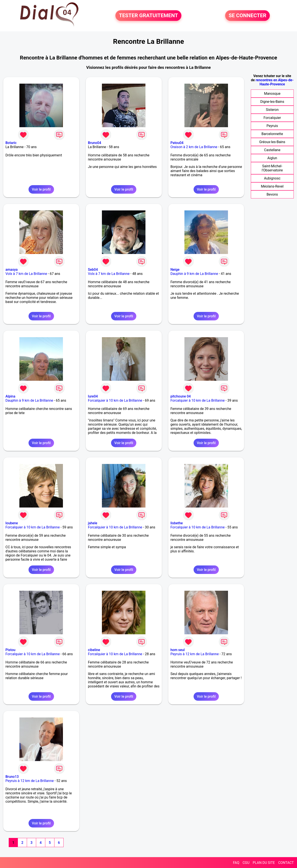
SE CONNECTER (247, 16)
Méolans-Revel (272, 186)
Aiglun (272, 158)
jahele (93, 523)
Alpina (10, 396)
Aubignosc (272, 178)
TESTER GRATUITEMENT (148, 16)
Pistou (10, 650)
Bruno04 (95, 143)
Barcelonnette (272, 134)
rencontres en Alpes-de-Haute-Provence (275, 82)
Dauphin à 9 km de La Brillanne (194, 274)
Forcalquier (272, 118)
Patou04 (177, 143)
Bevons (272, 194)
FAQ (236, 863)
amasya (12, 270)
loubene (12, 523)
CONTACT (286, 863)
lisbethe (177, 523)
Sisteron (272, 110)
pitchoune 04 (181, 396)
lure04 (93, 396)
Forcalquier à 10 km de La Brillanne (115, 400)
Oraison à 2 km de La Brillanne (194, 147)
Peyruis (272, 126)
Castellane (272, 150)
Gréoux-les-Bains (272, 142)
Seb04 (93, 270)
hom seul (178, 650)
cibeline (94, 650)
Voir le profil (41, 189)
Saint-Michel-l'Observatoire (272, 168)
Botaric (11, 143)
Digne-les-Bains (272, 102)
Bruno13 (12, 777)
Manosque (272, 94)
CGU (246, 863)
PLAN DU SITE (264, 863)
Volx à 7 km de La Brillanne (26, 274)
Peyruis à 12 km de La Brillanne (195, 654)
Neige (175, 270)
